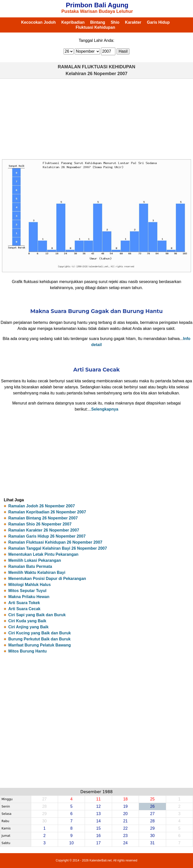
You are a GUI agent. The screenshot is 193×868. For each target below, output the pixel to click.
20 (125, 814)
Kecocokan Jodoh (38, 22)
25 (153, 799)
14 (99, 821)
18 (125, 799)
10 (71, 843)
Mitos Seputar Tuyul (27, 591)
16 (99, 836)
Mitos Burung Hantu (28, 651)
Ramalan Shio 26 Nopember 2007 (40, 524)
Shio (115, 22)
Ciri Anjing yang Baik (28, 627)
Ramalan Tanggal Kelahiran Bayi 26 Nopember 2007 (58, 548)
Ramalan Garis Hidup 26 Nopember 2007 (47, 536)
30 (153, 836)
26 (153, 806)
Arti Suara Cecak (24, 609)
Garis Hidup (158, 22)
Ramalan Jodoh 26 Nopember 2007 (42, 506)
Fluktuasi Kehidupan (95, 27)
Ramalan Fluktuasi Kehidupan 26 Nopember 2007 (55, 542)
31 (153, 843)
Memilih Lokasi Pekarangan (35, 560)
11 (99, 799)
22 (125, 828)
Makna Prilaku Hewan (29, 597)
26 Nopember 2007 (107, 74)
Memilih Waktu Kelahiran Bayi (37, 572)
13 (99, 814)
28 (153, 821)
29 (153, 828)
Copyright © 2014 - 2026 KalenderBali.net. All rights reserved (96, 860)
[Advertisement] (96, 119)
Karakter (133, 22)
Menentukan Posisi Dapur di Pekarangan (47, 579)
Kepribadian (73, 22)
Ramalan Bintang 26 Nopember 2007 (43, 518)
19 (125, 806)
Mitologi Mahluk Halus (30, 585)
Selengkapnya (105, 409)
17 (99, 843)
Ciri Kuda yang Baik (27, 621)
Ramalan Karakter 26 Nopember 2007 (44, 530)
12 (99, 806)
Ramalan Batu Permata (30, 566)
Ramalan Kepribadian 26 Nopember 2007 (47, 512)
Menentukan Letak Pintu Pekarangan (43, 554)
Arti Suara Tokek (24, 603)
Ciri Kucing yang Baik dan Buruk (40, 633)
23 (125, 836)
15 (99, 828)
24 (125, 843)
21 (125, 821)
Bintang (98, 22)
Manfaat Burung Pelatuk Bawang (40, 645)
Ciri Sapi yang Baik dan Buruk (37, 615)
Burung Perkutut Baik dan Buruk (39, 639)
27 (153, 814)
